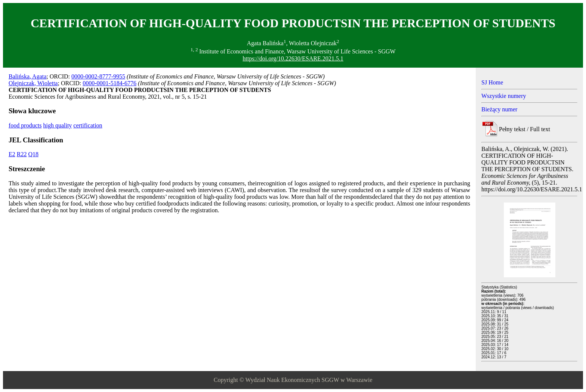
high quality (57, 125)
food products (25, 125)
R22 (22, 154)
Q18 (33, 154)
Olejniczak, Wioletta (33, 83)
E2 (12, 154)
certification (88, 125)
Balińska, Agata (27, 76)
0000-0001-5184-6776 (110, 83)
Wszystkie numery (504, 96)
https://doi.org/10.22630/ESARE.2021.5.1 (293, 58)
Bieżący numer (499, 109)
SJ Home (492, 82)
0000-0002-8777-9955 (98, 76)
